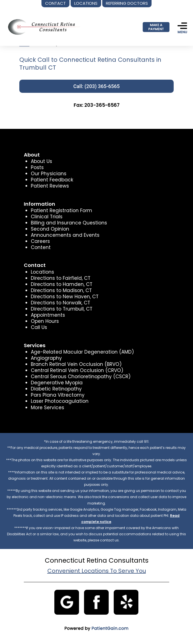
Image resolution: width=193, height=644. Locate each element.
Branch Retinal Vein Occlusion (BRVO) (76, 364)
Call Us (39, 327)
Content (41, 247)
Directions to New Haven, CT (65, 297)
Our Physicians (49, 174)
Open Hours (45, 321)
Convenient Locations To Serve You (97, 571)
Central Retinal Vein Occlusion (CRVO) (77, 370)
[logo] (42, 27)
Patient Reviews (50, 186)
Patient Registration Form (61, 210)
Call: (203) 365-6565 (96, 86)
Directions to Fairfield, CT (61, 278)
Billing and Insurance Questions (69, 223)
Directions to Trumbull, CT (62, 309)
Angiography (46, 358)
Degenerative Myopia (57, 383)
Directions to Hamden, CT (62, 284)
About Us (41, 161)
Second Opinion (50, 229)
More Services (47, 408)
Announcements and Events (65, 235)
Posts (37, 167)
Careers (40, 241)
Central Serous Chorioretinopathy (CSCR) (81, 377)
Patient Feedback (52, 180)
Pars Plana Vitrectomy (58, 395)
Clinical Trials (47, 217)
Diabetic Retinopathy (56, 389)
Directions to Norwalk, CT (61, 303)
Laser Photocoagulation (60, 401)
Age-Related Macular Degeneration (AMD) (82, 352)
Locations (42, 272)
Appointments (48, 315)
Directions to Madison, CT (61, 290)
